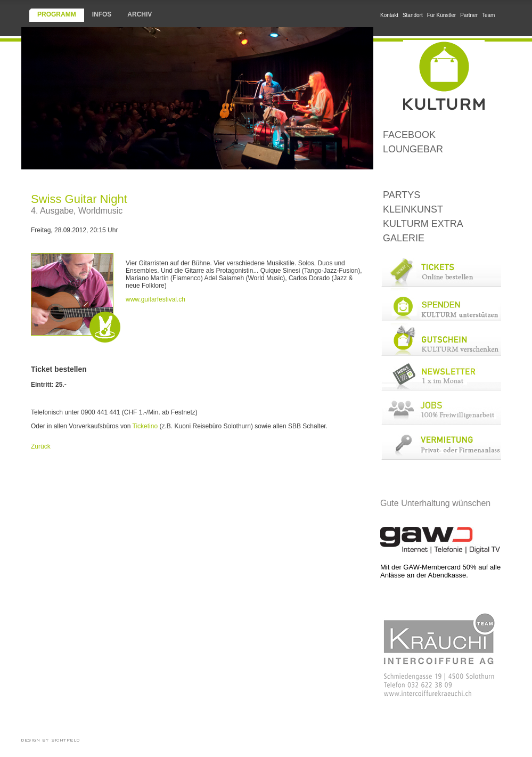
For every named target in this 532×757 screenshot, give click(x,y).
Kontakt (389, 15)
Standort (413, 15)
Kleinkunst (413, 209)
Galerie (404, 238)
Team (488, 15)
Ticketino (145, 426)
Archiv (140, 14)
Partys (402, 195)
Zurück (41, 446)
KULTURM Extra (423, 224)
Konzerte (440, 172)
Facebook (409, 135)
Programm (57, 14)
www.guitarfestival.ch (155, 299)
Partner (469, 15)
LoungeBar (413, 149)
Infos (102, 14)
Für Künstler (441, 15)
